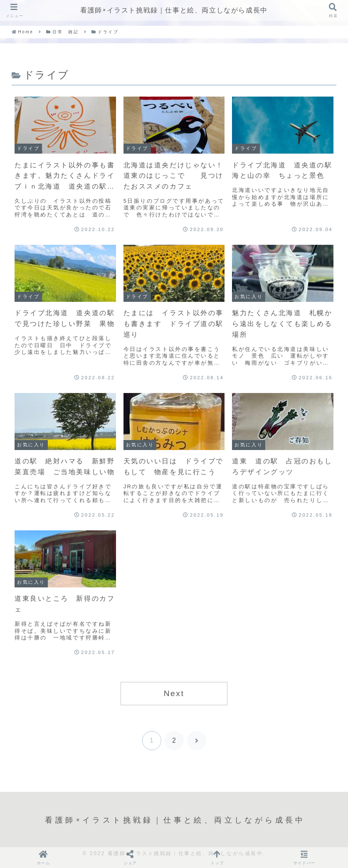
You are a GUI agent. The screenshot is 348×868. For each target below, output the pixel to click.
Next (174, 693)
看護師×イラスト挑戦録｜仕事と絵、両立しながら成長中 (174, 10)
